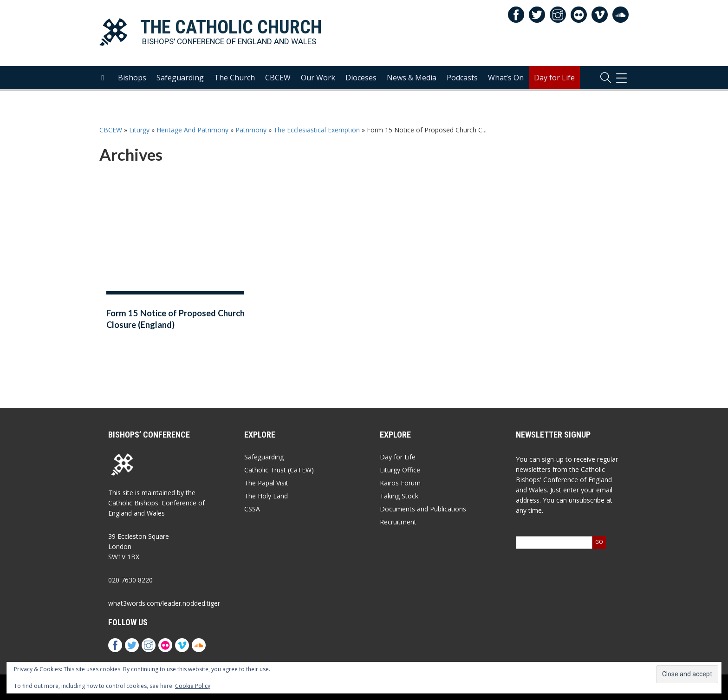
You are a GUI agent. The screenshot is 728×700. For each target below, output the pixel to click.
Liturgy (139, 130)
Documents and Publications (423, 509)
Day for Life (554, 79)
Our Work (318, 79)
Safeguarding (180, 79)
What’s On (506, 79)
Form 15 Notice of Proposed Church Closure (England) (175, 319)
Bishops (132, 79)
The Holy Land (266, 496)
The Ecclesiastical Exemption (317, 130)
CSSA (252, 509)
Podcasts (462, 79)
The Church (234, 79)
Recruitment (398, 522)
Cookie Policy (193, 686)
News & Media (412, 79)
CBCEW (278, 79)
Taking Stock (399, 496)
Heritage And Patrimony (192, 130)
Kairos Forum (400, 483)
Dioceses (361, 79)
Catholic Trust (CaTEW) (279, 470)
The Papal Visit (266, 483)
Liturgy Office (400, 470)
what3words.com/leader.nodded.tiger (164, 603)
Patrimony (251, 130)
